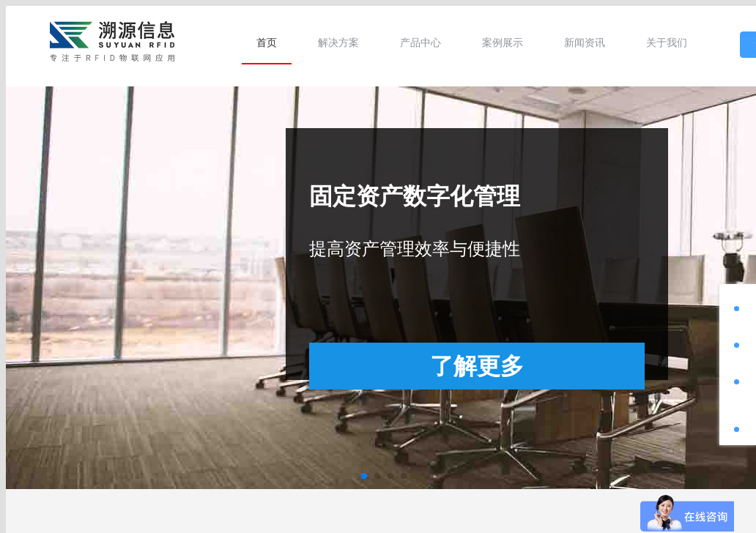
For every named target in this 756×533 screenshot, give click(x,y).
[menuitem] (267, 42)
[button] (364, 476)
